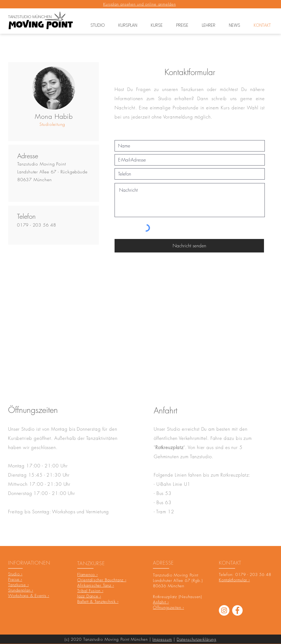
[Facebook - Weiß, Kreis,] (237, 610)
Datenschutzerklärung (197, 639)
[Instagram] (224, 610)
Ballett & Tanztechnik (97, 602)
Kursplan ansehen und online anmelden (140, 4)
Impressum (162, 639)
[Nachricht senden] (189, 246)
